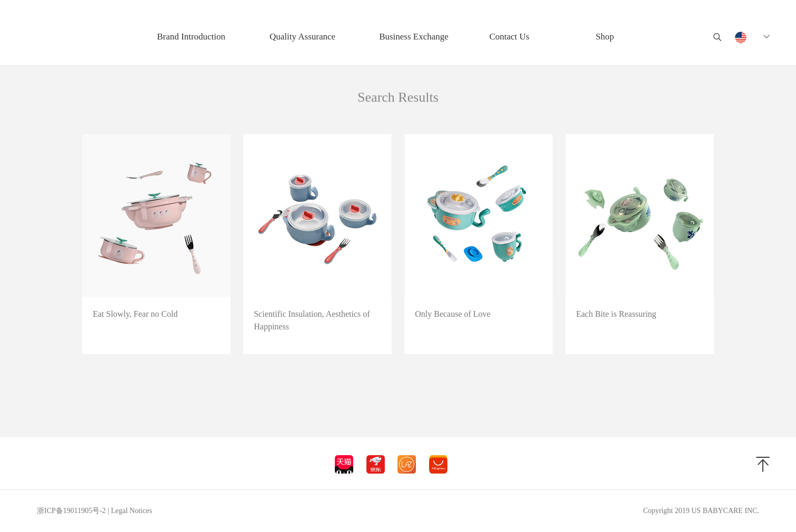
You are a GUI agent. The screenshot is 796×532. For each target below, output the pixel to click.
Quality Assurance (302, 37)
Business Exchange (414, 37)
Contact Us (509, 37)
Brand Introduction (191, 37)
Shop (605, 37)
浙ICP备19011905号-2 (71, 511)
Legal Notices (132, 511)
